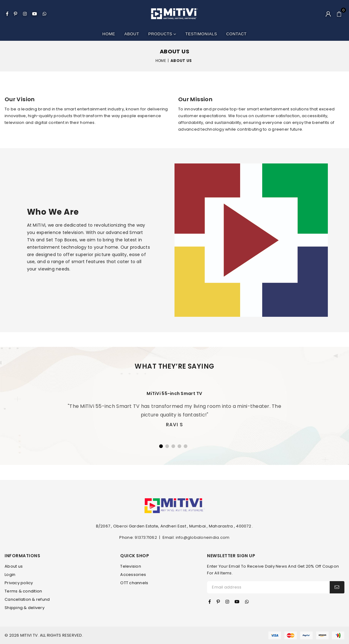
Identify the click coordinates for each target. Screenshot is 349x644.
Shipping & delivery (25, 608)
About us (14, 566)
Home (109, 34)
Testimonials (201, 34)
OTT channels (134, 583)
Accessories (133, 575)
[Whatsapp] (44, 14)
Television (131, 566)
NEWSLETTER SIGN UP (231, 556)
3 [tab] (173, 446)
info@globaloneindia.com (203, 537)
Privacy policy (19, 583)
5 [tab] (186, 446)
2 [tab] (167, 446)
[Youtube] (35, 14)
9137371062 (146, 537)
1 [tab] (161, 446)
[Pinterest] (15, 14)
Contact (236, 34)
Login (10, 575)
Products (162, 34)
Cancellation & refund (27, 599)
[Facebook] (7, 14)
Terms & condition (23, 591)
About (132, 34)
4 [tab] (179, 446)
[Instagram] (25, 14)
